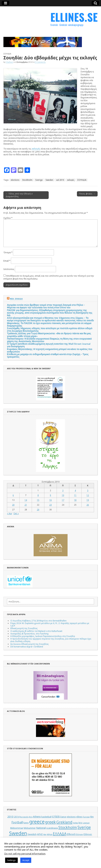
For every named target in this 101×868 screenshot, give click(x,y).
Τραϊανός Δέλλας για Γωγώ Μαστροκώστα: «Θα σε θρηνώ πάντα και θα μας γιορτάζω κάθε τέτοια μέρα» (49, 335)
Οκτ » (16, 513)
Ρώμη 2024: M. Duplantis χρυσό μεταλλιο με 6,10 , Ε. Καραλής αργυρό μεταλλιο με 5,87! (50, 624)
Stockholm (27, 180)
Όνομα (8, 252)
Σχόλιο (8, 218)
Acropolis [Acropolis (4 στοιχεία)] (24, 817)
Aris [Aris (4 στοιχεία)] (31, 817)
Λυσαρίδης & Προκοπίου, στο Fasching (29, 634)
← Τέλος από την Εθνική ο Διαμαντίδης (19, 195)
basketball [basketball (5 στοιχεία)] (46, 817)
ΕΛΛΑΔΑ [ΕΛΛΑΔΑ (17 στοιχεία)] (60, 834)
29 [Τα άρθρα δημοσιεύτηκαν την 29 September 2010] (38, 510)
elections (15, 180)
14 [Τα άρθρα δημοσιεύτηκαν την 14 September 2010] (26, 500)
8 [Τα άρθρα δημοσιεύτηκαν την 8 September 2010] (38, 495)
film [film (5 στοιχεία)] (92, 817)
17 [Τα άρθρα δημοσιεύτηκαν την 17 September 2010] (63, 500)
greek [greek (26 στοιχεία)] (50, 822)
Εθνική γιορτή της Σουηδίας (24, 628)
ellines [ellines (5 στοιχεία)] (79, 817)
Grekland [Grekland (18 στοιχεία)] (64, 822)
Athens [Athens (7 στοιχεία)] (37, 817)
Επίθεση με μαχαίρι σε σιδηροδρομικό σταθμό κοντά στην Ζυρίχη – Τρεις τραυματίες (48, 355)
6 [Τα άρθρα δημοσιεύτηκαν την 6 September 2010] (13, 495)
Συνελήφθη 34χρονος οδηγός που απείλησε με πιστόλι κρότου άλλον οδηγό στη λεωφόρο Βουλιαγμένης (50, 329)
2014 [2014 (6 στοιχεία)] (17, 817)
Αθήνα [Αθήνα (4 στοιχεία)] (50, 834)
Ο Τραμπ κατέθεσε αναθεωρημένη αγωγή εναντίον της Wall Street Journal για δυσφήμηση (49, 345)
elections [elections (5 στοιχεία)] (71, 817)
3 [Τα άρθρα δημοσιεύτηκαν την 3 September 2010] (63, 490)
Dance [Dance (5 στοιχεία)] (63, 817)
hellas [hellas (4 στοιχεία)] (75, 823)
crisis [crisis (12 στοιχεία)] (56, 816)
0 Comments (40, 62)
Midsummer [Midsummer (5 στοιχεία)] (30, 828)
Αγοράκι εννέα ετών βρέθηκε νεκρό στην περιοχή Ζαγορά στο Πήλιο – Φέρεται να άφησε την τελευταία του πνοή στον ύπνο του (46, 306)
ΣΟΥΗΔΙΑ (7, 54)
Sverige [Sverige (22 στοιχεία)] (84, 827)
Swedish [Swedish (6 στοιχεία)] (32, 834)
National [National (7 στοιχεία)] (41, 828)
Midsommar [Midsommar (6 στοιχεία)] (17, 828)
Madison (9, 62)
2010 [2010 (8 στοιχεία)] (10, 816)
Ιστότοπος (9, 269)
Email (7, 261)
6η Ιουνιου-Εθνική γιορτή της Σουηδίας (30, 644)
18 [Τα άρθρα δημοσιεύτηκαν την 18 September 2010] (75, 500)
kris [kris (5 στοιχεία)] (80, 823)
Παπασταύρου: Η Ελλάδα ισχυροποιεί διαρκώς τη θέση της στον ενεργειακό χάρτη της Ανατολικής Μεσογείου (49, 340)
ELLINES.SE (74, 17)
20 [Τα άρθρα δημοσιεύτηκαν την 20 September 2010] (13, 505)
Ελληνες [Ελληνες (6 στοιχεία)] (88, 834)
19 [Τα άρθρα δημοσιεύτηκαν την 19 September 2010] (88, 500)
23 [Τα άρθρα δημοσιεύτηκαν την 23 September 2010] (50, 505)
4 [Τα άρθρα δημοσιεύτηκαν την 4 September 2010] (75, 490)
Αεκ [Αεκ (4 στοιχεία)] (45, 834)
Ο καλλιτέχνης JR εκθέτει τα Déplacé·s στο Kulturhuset (36, 631)
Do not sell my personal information (25, 853)
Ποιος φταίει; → (87, 194)
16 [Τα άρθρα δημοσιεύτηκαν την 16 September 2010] (50, 500)
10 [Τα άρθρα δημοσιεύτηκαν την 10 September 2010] (63, 495)
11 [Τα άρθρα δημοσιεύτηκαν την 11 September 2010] (75, 495)
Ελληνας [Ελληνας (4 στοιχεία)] (80, 834)
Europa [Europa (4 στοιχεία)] (86, 817)
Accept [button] (26, 860)
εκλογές (36, 149)
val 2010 (60, 180)
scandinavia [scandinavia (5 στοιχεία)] (52, 828)
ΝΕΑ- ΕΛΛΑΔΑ (16, 299)
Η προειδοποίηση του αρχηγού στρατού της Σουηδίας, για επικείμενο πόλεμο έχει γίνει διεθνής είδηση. (51, 640)
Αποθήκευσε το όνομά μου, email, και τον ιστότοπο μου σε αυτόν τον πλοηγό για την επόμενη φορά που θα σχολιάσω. (49, 277)
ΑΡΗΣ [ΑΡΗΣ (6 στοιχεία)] (40, 834)
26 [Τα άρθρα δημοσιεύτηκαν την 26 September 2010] (88, 505)
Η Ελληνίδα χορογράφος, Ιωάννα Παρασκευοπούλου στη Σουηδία (43, 636)
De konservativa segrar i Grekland (27, 647)
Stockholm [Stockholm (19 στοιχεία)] (68, 827)
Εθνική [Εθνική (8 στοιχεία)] (71, 834)
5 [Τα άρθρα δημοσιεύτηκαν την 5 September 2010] (88, 490)
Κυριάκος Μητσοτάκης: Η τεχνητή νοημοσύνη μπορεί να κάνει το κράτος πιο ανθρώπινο (50, 350)
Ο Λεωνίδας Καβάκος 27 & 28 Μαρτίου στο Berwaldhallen (38, 621)
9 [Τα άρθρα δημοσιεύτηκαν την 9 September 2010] (50, 495)
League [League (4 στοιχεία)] (86, 823)
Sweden (49, 180)
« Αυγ (9, 513)
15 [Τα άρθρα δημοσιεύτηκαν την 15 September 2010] (38, 500)
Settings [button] (11, 860)
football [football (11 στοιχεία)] (17, 822)
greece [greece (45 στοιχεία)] (37, 822)
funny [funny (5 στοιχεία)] (26, 823)
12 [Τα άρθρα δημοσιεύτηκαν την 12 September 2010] (88, 495)
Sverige (39, 180)
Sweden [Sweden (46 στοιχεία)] (18, 833)
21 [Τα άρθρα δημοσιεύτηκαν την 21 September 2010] (26, 505)
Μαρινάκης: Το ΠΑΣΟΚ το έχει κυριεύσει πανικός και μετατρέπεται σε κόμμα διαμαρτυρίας (49, 324)
